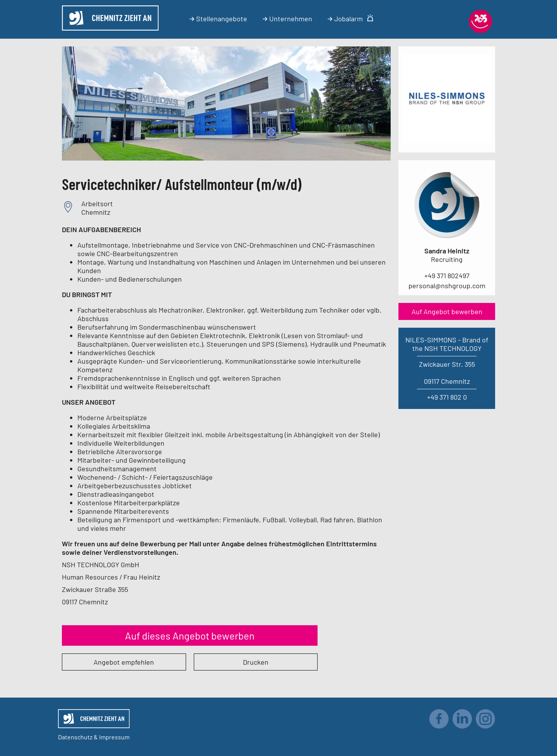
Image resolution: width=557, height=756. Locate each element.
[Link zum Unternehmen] (447, 140)
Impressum (114, 737)
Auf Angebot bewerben (447, 311)
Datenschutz (75, 737)
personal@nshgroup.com (447, 286)
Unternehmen (287, 19)
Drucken (256, 662)
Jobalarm (351, 19)
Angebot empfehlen (124, 662)
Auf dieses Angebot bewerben (190, 635)
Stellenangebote (218, 19)
